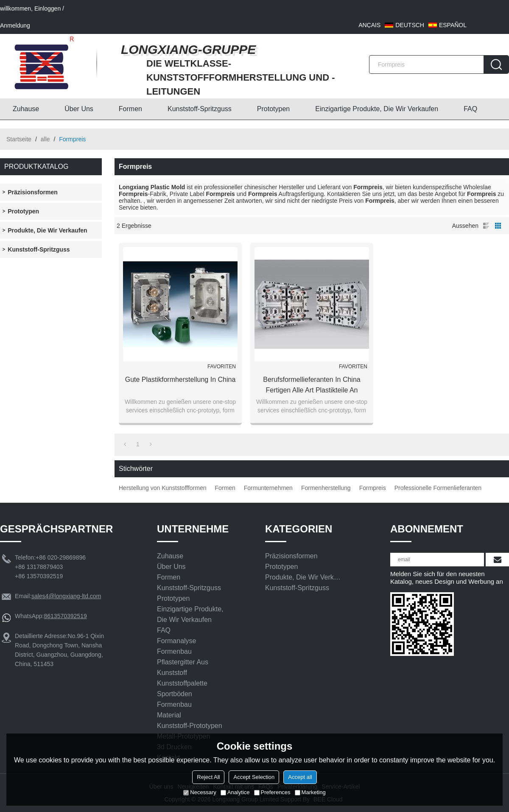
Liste (486, 226)
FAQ (470, 109)
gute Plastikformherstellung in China (180, 379)
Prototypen (273, 109)
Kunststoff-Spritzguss (200, 109)
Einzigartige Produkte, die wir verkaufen (377, 109)
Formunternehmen (268, 488)
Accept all (300, 777)
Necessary (200, 792)
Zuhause (26, 109)
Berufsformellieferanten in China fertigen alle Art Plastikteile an (312, 385)
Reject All (208, 777)
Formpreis (373, 488)
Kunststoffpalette (182, 683)
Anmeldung (15, 25)
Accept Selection (254, 777)
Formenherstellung (326, 488)
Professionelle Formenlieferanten (438, 488)
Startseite (19, 139)
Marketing (310, 792)
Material (169, 715)
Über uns (79, 109)
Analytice (235, 792)
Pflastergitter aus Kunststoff (183, 667)
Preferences (272, 792)
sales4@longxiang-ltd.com (66, 596)
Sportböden (175, 694)
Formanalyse (176, 641)
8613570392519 (65, 616)
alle (45, 139)
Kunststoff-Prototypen (190, 726)
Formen (130, 109)
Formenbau (174, 651)
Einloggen (48, 8)
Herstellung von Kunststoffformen (163, 488)
